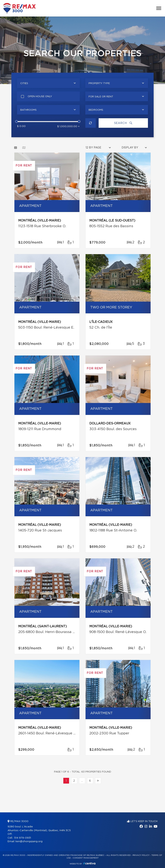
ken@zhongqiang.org (29, 842)
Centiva (90, 863)
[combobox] (48, 83)
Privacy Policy (141, 855)
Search (123, 123)
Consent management (86, 858)
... (82, 781)
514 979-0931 (22, 838)
